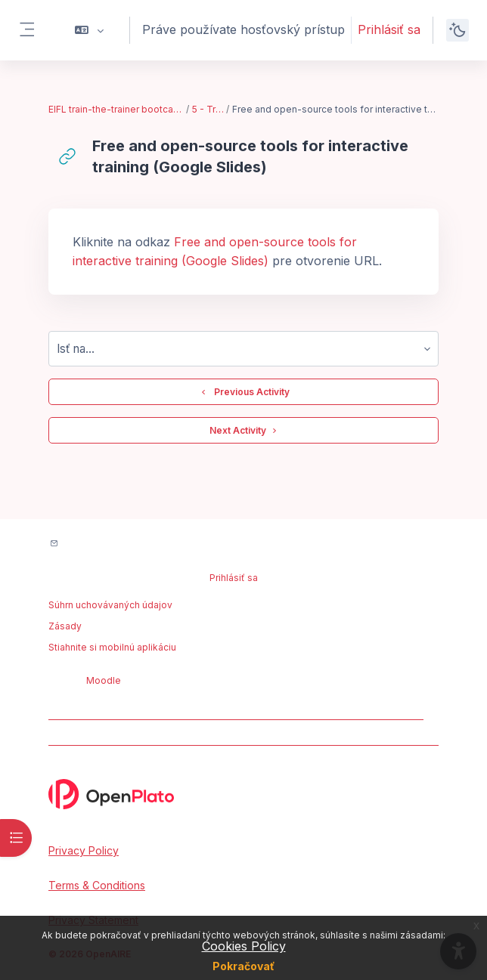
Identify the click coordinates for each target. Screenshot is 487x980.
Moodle (104, 680)
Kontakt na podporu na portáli (137, 544)
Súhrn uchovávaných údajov (110, 605)
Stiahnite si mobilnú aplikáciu (112, 647)
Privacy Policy (84, 850)
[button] (90, 30)
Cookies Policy (244, 946)
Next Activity (244, 431)
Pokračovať (243, 966)
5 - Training (209, 109)
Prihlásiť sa (389, 29)
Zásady (65, 626)
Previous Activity (243, 392)
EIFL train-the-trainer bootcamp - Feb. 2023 (116, 109)
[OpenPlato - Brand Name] (243, 794)
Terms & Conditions (97, 885)
